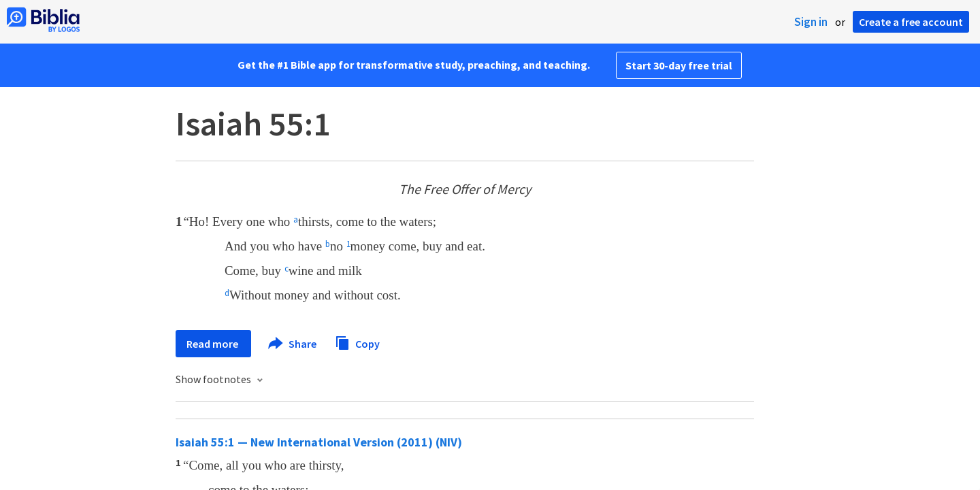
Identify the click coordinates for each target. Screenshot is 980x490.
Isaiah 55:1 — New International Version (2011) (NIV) (319, 442)
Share (293, 344)
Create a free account (911, 22)
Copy (357, 342)
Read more (213, 344)
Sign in (811, 22)
